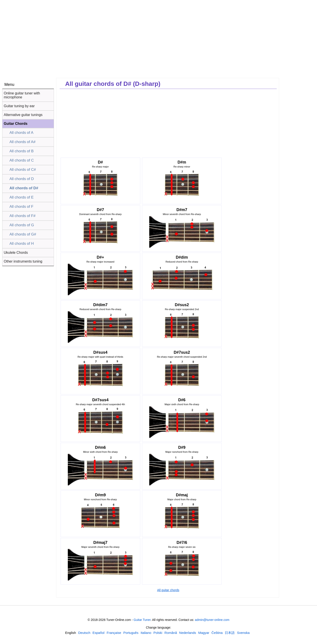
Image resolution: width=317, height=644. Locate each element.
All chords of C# (23, 170)
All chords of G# (23, 234)
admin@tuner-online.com (212, 620)
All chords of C (22, 160)
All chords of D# (24, 188)
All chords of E (22, 197)
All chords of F (21, 207)
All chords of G (22, 225)
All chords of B (22, 151)
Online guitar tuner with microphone (22, 95)
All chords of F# (22, 216)
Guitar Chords (16, 124)
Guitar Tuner (142, 620)
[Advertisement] (299, 149)
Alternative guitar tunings (23, 115)
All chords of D (22, 179)
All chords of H (22, 244)
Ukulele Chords (16, 253)
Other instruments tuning (23, 261)
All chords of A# (22, 142)
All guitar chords (168, 590)
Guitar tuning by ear (19, 106)
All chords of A (21, 133)
